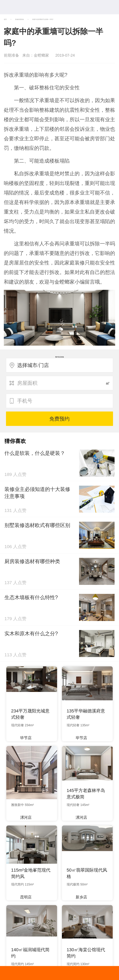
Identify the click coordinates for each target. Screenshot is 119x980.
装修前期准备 (20, 19)
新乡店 (79, 897)
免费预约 (59, 419)
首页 (5, 19)
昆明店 (23, 897)
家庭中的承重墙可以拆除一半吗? (43, 19)
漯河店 (23, 817)
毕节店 (23, 738)
